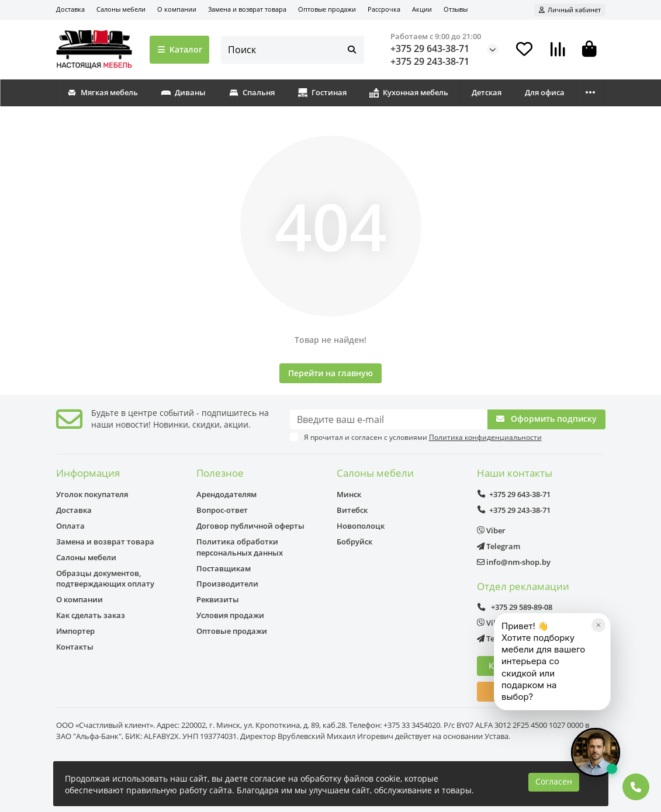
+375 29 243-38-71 (430, 61)
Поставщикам (224, 568)
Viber (491, 530)
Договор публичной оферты (250, 526)
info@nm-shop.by (514, 562)
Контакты (75, 647)
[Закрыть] (598, 666)
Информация (88, 473)
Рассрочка (384, 9)
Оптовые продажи (327, 9)
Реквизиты (218, 599)
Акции (422, 9)
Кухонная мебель (409, 92)
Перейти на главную (330, 373)
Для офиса (545, 92)
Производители (227, 584)
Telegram (499, 546)
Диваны (184, 92)
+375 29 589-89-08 (515, 607)
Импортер (75, 631)
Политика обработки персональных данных (240, 547)
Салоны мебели (121, 9)
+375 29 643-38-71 (430, 48)
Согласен (554, 781)
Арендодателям (226, 494)
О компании (177, 9)
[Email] (389, 419)
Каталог (180, 49)
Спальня (252, 92)
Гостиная (322, 92)
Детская (487, 92)
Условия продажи (230, 615)
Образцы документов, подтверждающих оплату (105, 579)
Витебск (352, 510)
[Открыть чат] (596, 752)
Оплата (70, 526)
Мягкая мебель (103, 92)
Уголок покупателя (92, 494)
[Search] (293, 50)
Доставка (70, 9)
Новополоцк (361, 526)
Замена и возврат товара (247, 9)
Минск (349, 494)
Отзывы (456, 9)
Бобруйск (354, 542)
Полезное (220, 473)
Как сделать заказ (91, 615)
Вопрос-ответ (222, 510)
